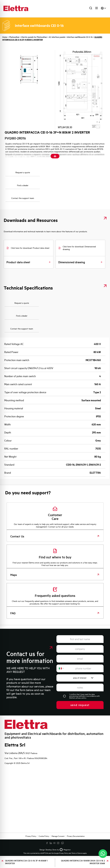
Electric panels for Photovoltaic (34, 37)
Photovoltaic (14, 37)
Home (5, 37)
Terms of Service (77, 853)
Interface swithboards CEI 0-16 (80, 37)
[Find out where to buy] (55, 551)
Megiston (65, 850)
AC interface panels (57, 37)
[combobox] (61, 668)
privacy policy (81, 698)
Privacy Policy (64, 853)
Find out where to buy (55, 557)
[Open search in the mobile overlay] (90, 9)
